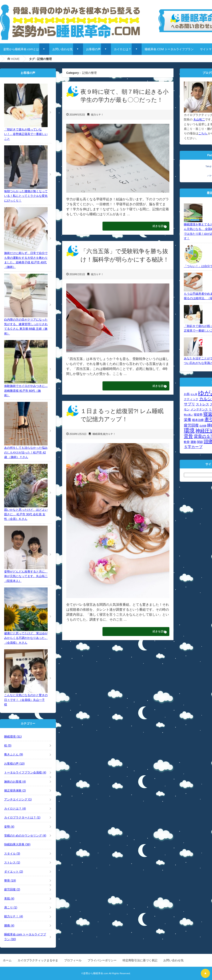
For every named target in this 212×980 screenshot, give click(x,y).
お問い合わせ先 (63, 49)
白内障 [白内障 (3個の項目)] (203, 426)
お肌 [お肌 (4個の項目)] (187, 394)
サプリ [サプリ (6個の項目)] (189, 404)
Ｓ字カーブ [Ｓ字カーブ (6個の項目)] (193, 447)
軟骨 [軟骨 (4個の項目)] (187, 442)
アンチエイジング (18, 799)
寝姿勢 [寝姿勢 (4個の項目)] (198, 415)
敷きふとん (14, 754)
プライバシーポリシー (102, 960)
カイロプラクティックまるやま (38, 960)
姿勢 (9, 827)
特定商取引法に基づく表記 (140, 960)
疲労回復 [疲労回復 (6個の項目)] (191, 425)
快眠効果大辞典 (17, 844)
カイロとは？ (123, 49)
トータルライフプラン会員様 (25, 772)
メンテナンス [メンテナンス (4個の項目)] (199, 409)
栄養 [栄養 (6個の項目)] (188, 420)
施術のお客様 (15, 782)
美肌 (9, 899)
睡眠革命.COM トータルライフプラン (169, 49)
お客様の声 (93, 49)
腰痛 (9, 925)
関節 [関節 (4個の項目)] (200, 442)
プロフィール (73, 960)
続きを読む (155, 227)
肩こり (11, 907)
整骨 (10, 880)
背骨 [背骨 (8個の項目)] (188, 436)
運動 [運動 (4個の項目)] (193, 442)
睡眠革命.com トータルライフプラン (25, 937)
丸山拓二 (199, 119)
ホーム (7, 960)
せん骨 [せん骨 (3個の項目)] (194, 394)
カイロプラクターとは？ (22, 817)
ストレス (12, 862)
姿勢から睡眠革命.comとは (21, 49)
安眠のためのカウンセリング (25, 835)
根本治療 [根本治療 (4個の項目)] (198, 420)
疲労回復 (12, 889)
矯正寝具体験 (15, 790)
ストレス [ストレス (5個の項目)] (202, 404)
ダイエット (14, 872)
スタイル (12, 854)
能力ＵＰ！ (97, 115)
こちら (203, 133)
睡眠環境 (98, 436)
